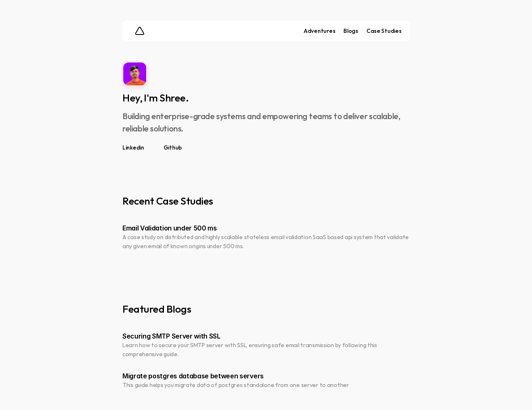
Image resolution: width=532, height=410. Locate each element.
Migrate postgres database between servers (193, 376)
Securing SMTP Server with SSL (172, 336)
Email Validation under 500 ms (170, 228)
